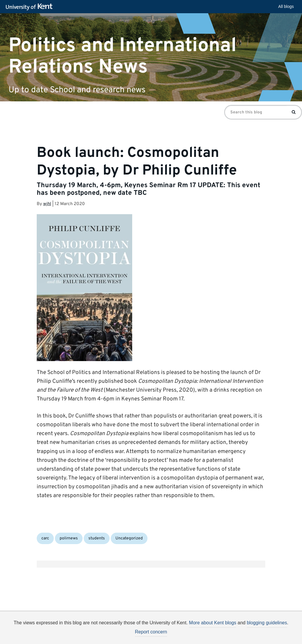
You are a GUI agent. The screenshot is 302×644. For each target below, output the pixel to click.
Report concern (151, 632)
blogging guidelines (267, 623)
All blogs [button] (286, 6)
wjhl (47, 204)
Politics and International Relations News (123, 56)
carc (45, 538)
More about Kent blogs (213, 623)
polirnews (69, 538)
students (97, 538)
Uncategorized (129, 538)
